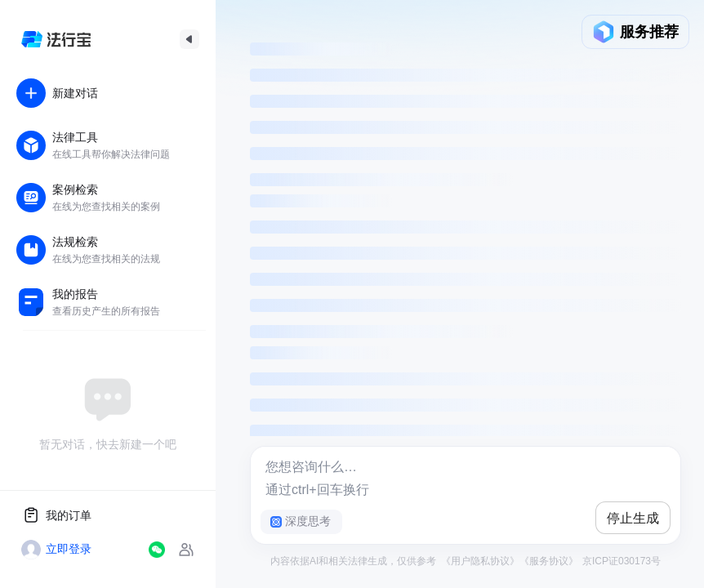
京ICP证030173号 (620, 561)
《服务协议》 (549, 561)
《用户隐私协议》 (480, 561)
